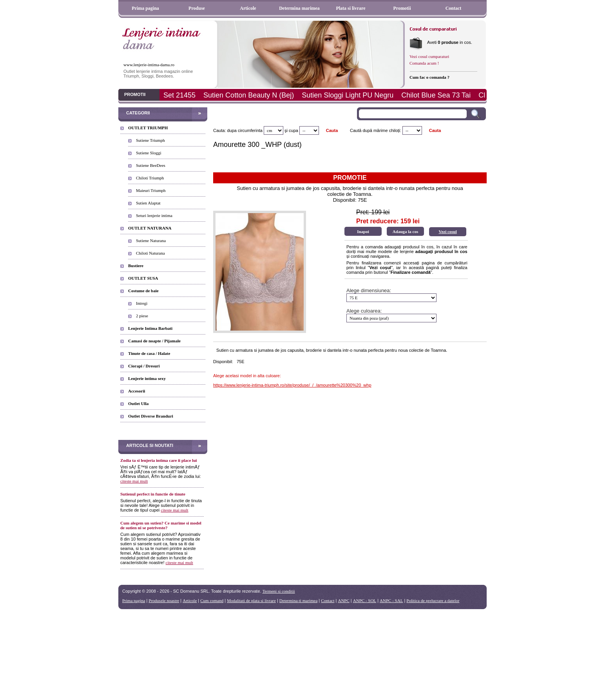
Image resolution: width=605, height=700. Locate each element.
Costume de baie (143, 291)
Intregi (142, 303)
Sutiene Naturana (151, 241)
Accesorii (137, 391)
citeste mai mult (134, 481)
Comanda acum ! (424, 63)
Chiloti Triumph (150, 178)
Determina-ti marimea (298, 601)
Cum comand (212, 601)
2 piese (142, 316)
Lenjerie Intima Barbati (150, 328)
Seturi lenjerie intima (154, 215)
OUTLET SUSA (143, 278)
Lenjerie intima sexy (147, 378)
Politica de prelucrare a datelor (433, 601)
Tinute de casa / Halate (149, 353)
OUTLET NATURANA (150, 228)
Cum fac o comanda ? (429, 77)
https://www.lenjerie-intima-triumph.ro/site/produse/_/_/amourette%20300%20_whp (292, 385)
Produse (197, 8)
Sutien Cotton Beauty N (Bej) (249, 95)
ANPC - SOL (365, 601)
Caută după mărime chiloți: (376, 130)
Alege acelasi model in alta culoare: (247, 376)
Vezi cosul (447, 232)
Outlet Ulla (138, 403)
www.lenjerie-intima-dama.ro (149, 65)
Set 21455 (179, 95)
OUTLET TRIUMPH (148, 128)
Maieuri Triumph (151, 190)
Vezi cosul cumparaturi (429, 56)
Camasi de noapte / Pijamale (154, 341)
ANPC (343, 601)
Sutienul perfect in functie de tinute (153, 494)
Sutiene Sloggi (149, 153)
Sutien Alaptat (148, 203)
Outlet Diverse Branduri (151, 416)
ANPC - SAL (391, 601)
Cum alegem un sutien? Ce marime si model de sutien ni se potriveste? (161, 525)
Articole (248, 8)
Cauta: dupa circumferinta (238, 130)
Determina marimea (299, 8)
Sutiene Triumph (150, 140)
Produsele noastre (164, 601)
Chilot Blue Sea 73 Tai (436, 95)
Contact (454, 8)
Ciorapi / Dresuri (144, 366)
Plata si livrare (351, 8)
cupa (293, 130)
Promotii (402, 8)
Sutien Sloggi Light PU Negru (348, 95)
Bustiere (136, 266)
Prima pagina (145, 8)
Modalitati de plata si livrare (251, 601)
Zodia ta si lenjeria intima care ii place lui (158, 460)
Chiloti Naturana (150, 253)
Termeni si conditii (279, 591)
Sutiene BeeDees (151, 165)
